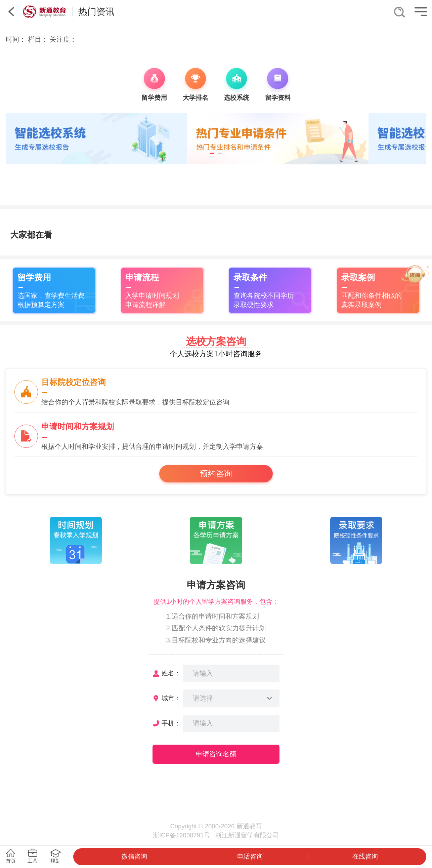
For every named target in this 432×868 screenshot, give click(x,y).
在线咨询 (365, 856)
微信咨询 (134, 856)
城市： (171, 698)
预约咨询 (216, 474)
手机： (171, 723)
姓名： (171, 673)
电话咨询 (250, 856)
